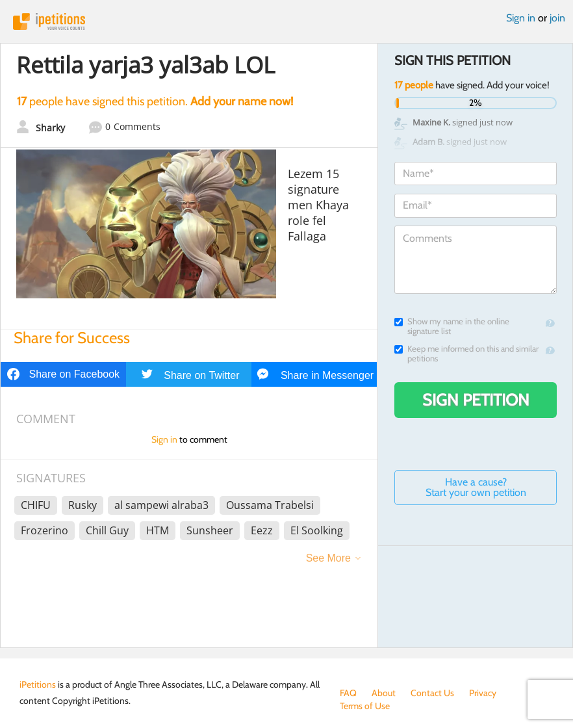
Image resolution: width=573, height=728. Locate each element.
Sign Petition (476, 400)
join (557, 18)
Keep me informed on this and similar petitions (466, 354)
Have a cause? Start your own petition (476, 487)
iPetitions (286, 21)
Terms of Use (365, 706)
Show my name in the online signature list (452, 326)
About (384, 693)
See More (328, 558)
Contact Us (432, 693)
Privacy (483, 693)
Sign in (521, 18)
